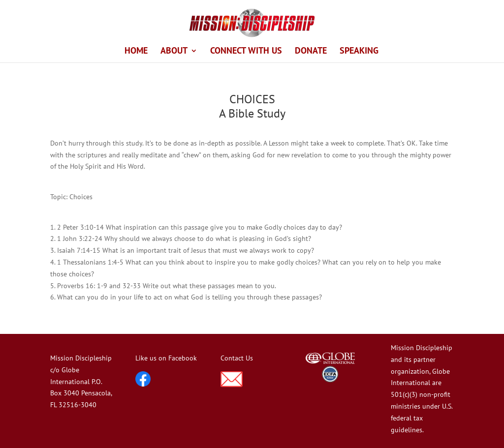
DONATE (311, 52)
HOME (136, 52)
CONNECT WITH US (246, 52)
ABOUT (174, 52)
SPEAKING (359, 52)
